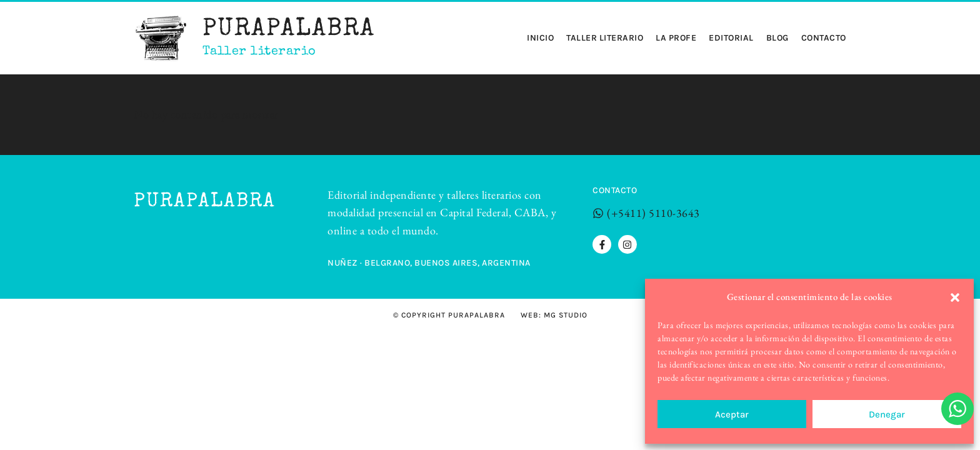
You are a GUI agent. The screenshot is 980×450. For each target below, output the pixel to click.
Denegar (887, 414)
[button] (955, 297)
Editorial (731, 38)
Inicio (540, 38)
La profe (676, 38)
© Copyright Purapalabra (449, 315)
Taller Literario (605, 38)
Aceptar (732, 414)
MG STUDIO (566, 315)
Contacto (824, 38)
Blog (777, 38)
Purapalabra (289, 30)
